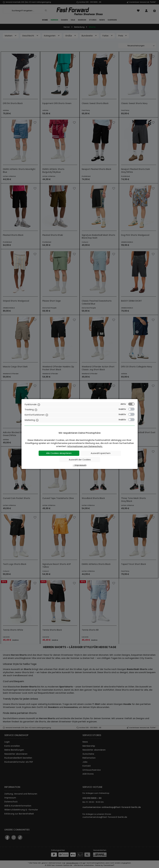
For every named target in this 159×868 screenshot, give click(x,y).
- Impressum (80, 465)
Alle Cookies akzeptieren (59, 453)
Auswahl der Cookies (80, 460)
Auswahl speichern (101, 453)
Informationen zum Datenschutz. (85, 446)
